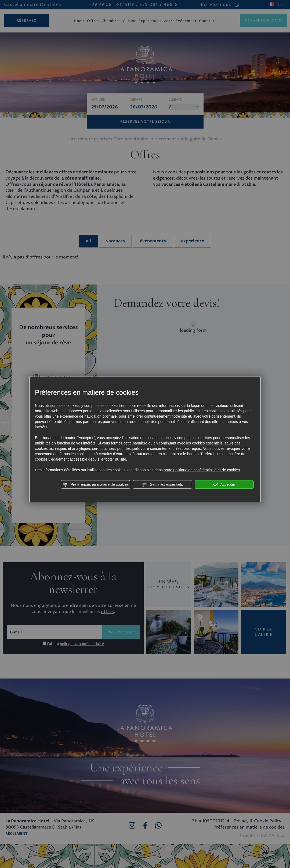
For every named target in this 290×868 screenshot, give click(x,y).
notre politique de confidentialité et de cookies (202, 470)
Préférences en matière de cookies (96, 485)
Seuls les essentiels (163, 485)
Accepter (224, 485)
